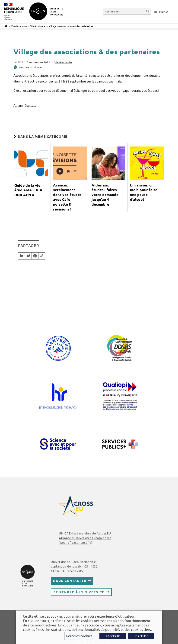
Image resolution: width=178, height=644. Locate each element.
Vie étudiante (63, 62)
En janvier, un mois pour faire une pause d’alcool (144, 192)
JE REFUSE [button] (141, 636)
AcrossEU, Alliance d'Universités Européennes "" (85, 538)
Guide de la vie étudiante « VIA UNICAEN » (28, 190)
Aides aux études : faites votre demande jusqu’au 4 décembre (105, 195)
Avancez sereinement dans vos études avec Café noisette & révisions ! (67, 197)
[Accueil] (6, 26)
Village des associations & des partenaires (71, 26)
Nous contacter (70, 581)
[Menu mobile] (161, 12)
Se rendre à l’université (79, 592)
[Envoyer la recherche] (148, 11)
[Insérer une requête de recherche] (127, 11)
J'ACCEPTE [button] (113, 636)
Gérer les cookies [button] (79, 636)
